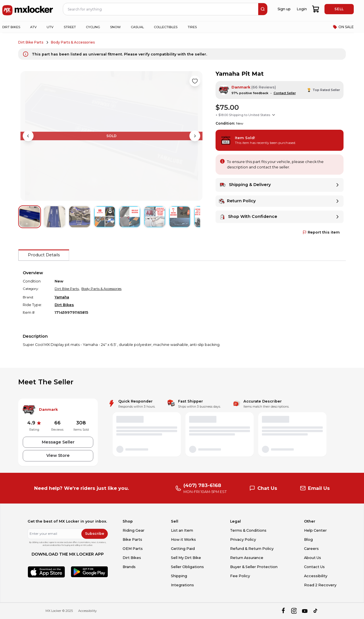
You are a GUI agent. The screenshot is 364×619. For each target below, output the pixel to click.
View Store (58, 455)
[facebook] (283, 611)
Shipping (179, 576)
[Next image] (195, 136)
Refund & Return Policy (252, 549)
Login (302, 9)
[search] (263, 9)
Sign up (284, 9)
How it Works (183, 539)
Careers (311, 549)
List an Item (182, 530)
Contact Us (314, 567)
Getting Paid (183, 549)
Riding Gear (134, 530)
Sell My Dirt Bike (186, 558)
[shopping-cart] (316, 9)
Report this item (321, 232)
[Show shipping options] (274, 115)
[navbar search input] (161, 9)
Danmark (241, 87)
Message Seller (58, 442)
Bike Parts (132, 539)
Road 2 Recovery (320, 585)
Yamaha (62, 297)
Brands (129, 567)
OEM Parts (133, 549)
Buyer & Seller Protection (254, 567)
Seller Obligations (187, 567)
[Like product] (195, 81)
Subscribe (95, 534)
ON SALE (343, 27)
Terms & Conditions (248, 530)
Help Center (315, 530)
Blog (308, 539)
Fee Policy (240, 576)
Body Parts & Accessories (73, 42)
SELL (339, 9)
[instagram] (294, 611)
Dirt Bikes (64, 305)
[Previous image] (28, 136)
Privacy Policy (243, 539)
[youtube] (305, 611)
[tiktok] (316, 611)
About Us (313, 558)
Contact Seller (285, 93)
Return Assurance (247, 558)
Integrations (182, 585)
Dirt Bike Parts (31, 42)
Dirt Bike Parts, (67, 289)
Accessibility (316, 576)
